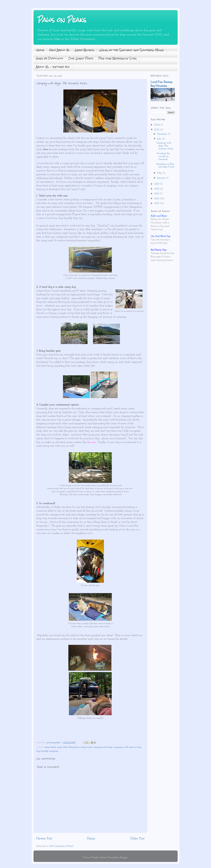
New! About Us (59, 50)
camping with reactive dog (127, 747)
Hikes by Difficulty (50, 58)
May (160, 173)
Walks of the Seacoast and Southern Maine (131, 50)
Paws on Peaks (62, 20)
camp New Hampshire (68, 747)
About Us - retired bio (53, 67)
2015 (157, 203)
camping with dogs (103, 747)
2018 (157, 189)
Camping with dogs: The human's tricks (165, 146)
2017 (157, 194)
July (160, 139)
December (162, 134)
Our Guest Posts (81, 58)
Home (40, 50)
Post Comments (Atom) (62, 846)
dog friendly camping (47, 751)
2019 (157, 184)
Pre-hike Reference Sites (117, 58)
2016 (157, 199)
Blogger (124, 858)
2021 (157, 130)
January (162, 178)
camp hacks (50, 747)
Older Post (137, 839)
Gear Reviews (84, 50)
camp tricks (86, 747)
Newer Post (44, 839)
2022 (157, 125)
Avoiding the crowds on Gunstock (163, 156)
